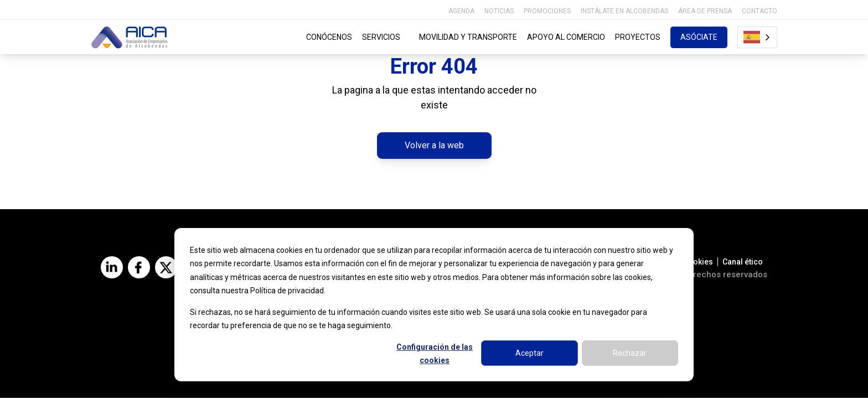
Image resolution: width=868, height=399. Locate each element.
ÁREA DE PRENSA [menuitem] (705, 11)
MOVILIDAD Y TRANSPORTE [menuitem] (468, 37)
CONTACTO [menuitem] (759, 11)
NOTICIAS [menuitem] (499, 11)
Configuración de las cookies (435, 354)
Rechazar (630, 353)
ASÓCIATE (699, 37)
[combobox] (757, 37)
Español (752, 37)
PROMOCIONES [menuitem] (547, 11)
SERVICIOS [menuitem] (386, 37)
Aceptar (529, 353)
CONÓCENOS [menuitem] (329, 37)
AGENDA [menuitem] (461, 11)
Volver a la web (434, 146)
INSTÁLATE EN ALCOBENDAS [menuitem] (624, 11)
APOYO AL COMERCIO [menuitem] (566, 37)
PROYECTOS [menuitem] (638, 37)
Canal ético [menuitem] (743, 263)
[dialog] (434, 305)
